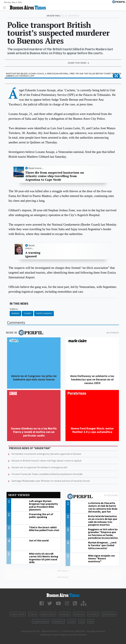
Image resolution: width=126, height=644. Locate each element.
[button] (116, 76)
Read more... (36, 168)
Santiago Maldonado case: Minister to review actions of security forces (51, 481)
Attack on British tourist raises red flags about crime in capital (47, 461)
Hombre (93, 614)
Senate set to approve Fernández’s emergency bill (39, 467)
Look (72, 621)
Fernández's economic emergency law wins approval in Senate (46, 454)
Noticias (65, 614)
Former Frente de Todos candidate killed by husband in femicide (47, 474)
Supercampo (41, 621)
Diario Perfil (18, 614)
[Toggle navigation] (5, 7)
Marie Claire (48, 614)
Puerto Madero (44, 313)
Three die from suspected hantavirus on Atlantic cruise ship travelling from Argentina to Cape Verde (55, 176)
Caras (33, 614)
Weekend (58, 621)
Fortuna (79, 614)
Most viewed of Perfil (93, 497)
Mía (91, 621)
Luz (81, 621)
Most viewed (19, 495)
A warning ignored (33, 254)
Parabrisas (109, 614)
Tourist (28, 313)
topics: (14, 309)
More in (25, 333)
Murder (15, 313)
